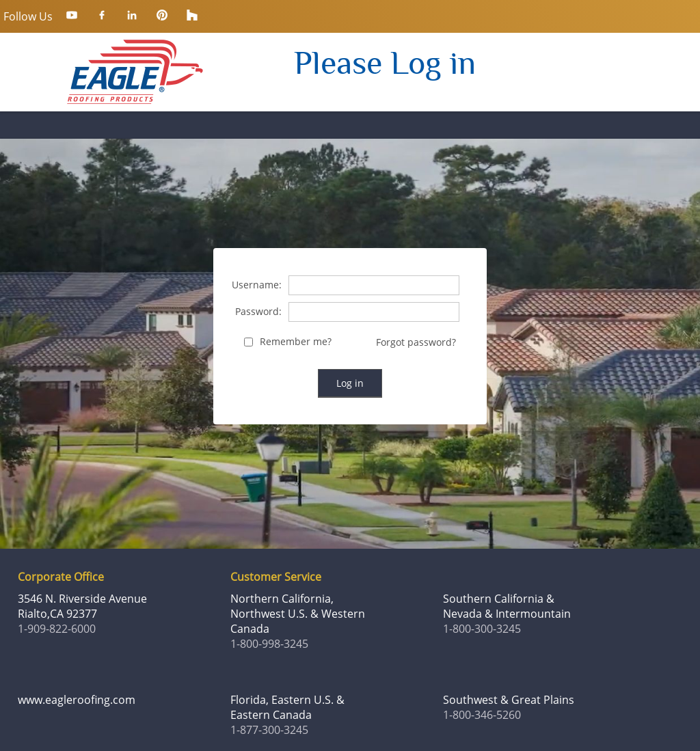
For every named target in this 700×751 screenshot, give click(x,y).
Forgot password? (416, 342)
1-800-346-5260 (482, 715)
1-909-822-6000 (57, 629)
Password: (258, 312)
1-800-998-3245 (269, 644)
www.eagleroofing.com (77, 700)
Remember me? (296, 342)
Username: (257, 285)
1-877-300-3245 (269, 730)
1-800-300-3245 (482, 629)
